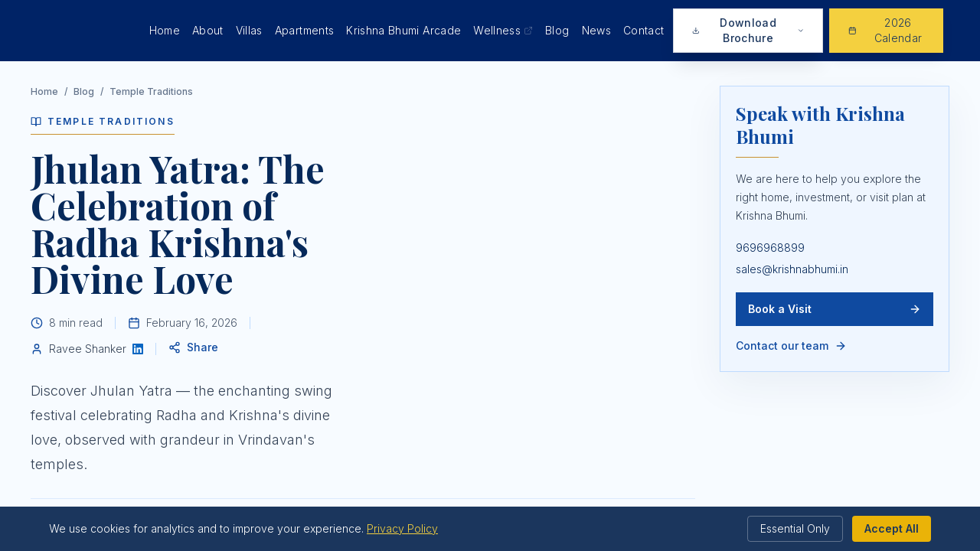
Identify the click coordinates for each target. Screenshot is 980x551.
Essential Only (795, 528)
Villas (249, 30)
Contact (644, 30)
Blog (557, 30)
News (596, 30)
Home (165, 30)
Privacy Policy (402, 528)
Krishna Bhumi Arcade (403, 30)
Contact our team (791, 346)
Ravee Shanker (88, 349)
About (208, 30)
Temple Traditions (151, 91)
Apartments (305, 30)
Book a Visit (835, 309)
